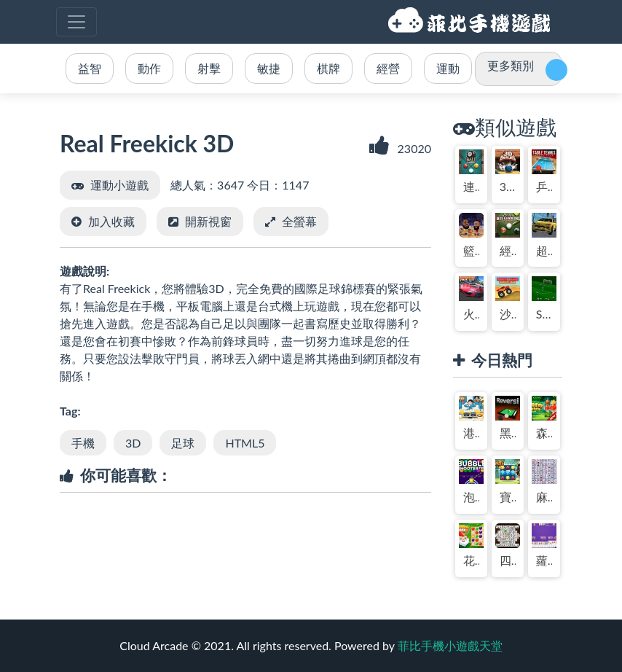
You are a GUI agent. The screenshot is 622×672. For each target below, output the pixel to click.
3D (133, 443)
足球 (183, 443)
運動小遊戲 (119, 185)
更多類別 (511, 65)
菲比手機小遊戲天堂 (471, 22)
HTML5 (245, 443)
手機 (83, 443)
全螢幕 (299, 221)
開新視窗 (208, 221)
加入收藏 (111, 221)
